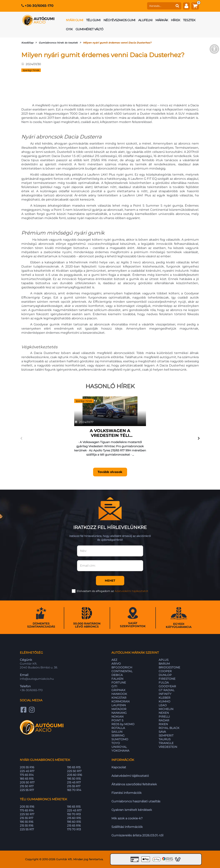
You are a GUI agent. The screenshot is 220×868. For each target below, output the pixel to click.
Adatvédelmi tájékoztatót (131, 591)
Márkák (162, 20)
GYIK (69, 29)
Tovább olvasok (51, 472)
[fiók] (186, 6)
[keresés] (160, 6)
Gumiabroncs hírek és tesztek (58, 43)
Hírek (175, 20)
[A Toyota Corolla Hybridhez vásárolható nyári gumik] (169, 411)
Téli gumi (93, 20)
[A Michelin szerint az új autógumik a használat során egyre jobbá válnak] (110, 411)
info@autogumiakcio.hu (37, 679)
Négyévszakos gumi (119, 20)
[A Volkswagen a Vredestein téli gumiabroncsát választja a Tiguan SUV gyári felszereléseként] (51, 411)
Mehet (110, 581)
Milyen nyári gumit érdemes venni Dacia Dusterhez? (117, 43)
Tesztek (189, 20)
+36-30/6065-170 (39, 6)
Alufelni (145, 20)
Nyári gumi (74, 20)
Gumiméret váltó (89, 29)
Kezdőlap (27, 43)
